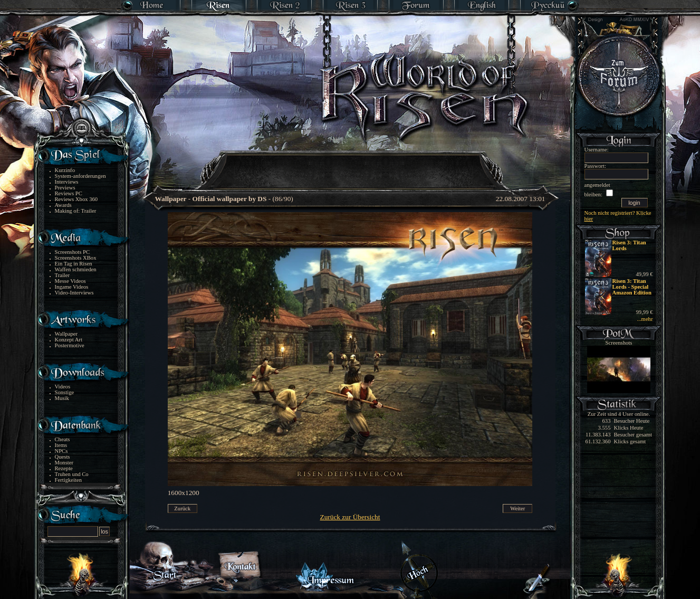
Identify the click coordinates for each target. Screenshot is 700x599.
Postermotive (70, 345)
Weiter (517, 508)
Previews (65, 188)
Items (61, 445)
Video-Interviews (74, 293)
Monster (64, 463)
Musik (62, 398)
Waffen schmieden (76, 269)
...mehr (645, 319)
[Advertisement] (351, 164)
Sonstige (65, 392)
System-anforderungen (80, 176)
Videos (63, 387)
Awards (63, 205)
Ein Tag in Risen (74, 264)
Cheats (63, 439)
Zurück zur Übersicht (350, 517)
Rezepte (64, 468)
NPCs (61, 451)
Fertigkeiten (69, 480)
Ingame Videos (72, 287)
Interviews (67, 182)
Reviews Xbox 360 (76, 199)
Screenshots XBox (76, 258)
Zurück (182, 508)
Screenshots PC (73, 252)
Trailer (63, 275)
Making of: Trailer (76, 211)
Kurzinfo (65, 170)
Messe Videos (70, 281)
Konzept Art (69, 340)
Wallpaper (66, 334)
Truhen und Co (72, 474)
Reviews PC (69, 193)
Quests (63, 457)
